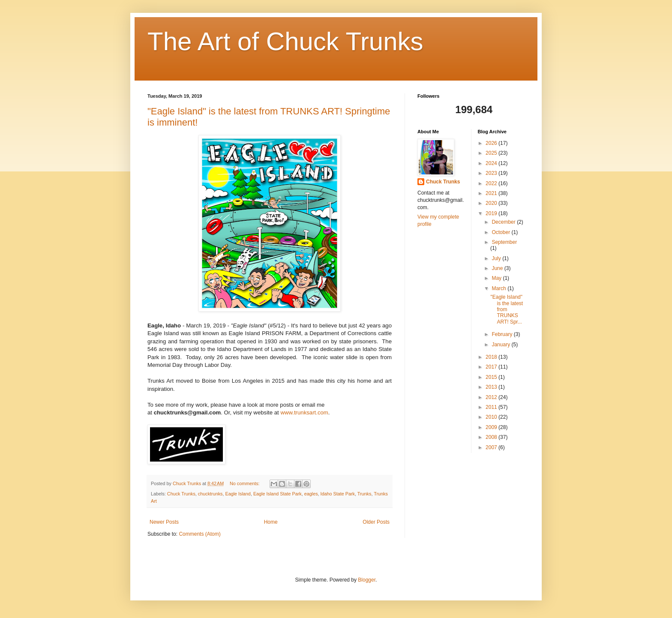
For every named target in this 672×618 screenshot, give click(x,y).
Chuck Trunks (181, 494)
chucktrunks (210, 494)
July (497, 258)
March (499, 288)
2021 (492, 193)
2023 (492, 173)
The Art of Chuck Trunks (285, 41)
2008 (492, 437)
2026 (492, 143)
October (501, 232)
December (504, 222)
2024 (492, 163)
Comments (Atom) (199, 534)
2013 (492, 387)
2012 (492, 397)
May (497, 278)
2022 (492, 183)
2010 (492, 417)
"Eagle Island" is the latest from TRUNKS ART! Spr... (507, 309)
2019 (492, 213)
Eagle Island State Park (277, 494)
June (498, 268)
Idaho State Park (338, 494)
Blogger (367, 580)
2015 (492, 377)
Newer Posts (164, 522)
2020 (492, 203)
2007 (492, 447)
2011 (492, 407)
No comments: (245, 483)
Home (271, 522)
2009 (492, 427)
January (501, 345)
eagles (311, 494)
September (504, 242)
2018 (492, 357)
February (502, 334)
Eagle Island (238, 494)
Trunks (364, 494)
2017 (492, 367)
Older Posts (376, 522)
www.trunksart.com (304, 412)
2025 (492, 153)
